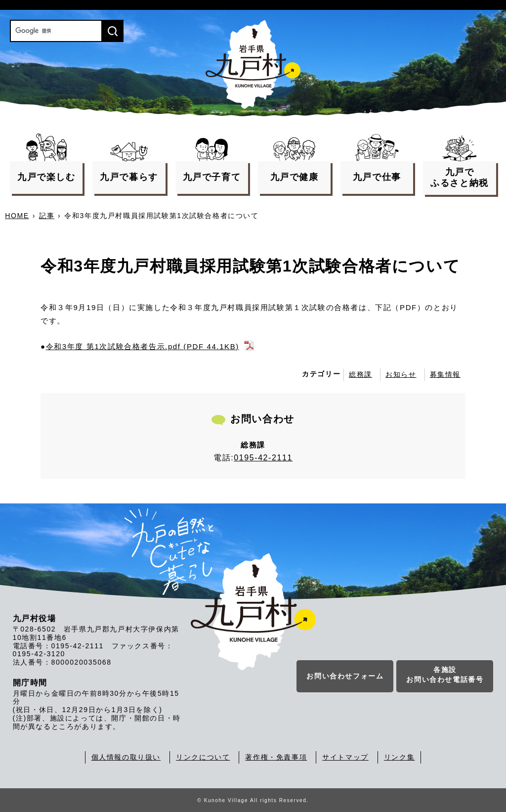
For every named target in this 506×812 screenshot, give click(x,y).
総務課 (360, 374)
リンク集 (399, 757)
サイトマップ (345, 757)
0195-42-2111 (263, 458)
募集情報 (445, 374)
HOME (17, 216)
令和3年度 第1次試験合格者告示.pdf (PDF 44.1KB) (143, 346)
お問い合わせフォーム (345, 676)
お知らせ (401, 374)
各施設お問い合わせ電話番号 (445, 675)
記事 (47, 216)
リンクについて (203, 757)
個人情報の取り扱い (126, 757)
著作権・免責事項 (276, 757)
